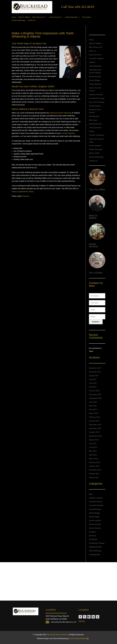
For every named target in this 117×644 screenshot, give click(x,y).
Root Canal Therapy (97, 102)
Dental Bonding (95, 77)
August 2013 (94, 440)
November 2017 (95, 372)
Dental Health (94, 517)
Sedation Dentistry (96, 95)
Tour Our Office (97, 190)
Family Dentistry (95, 84)
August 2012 (94, 478)
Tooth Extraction (95, 128)
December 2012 (95, 470)
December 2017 (95, 368)
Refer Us (92, 51)
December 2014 (95, 395)
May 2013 (93, 451)
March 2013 (94, 459)
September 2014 (95, 398)
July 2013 (93, 444)
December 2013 (95, 425)
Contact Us (32, 20)
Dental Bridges (95, 80)
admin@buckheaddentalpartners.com (64, 622)
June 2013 (93, 447)
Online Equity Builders (78, 638)
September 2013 (95, 436)
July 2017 (93, 379)
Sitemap (82, 621)
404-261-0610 (84, 7)
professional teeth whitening (60, 113)
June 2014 (93, 402)
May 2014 (93, 406)
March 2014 (94, 413)
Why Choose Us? (39, 17)
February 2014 (95, 417)
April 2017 (93, 387)
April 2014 (93, 410)
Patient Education (72, 17)
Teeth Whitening (95, 66)
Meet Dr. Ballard (24, 17)
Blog (91, 494)
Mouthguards (94, 116)
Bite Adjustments (95, 124)
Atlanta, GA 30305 (60, 619)
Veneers (92, 62)
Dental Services (55, 17)
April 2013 (93, 455)
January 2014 (94, 421)
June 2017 (93, 383)
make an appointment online (23, 192)
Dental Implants (95, 521)
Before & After (94, 153)
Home (14, 17)
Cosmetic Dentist (95, 502)
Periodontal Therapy (97, 98)
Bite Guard (93, 120)
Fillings (92, 131)
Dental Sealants (95, 146)
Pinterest (26, 196)
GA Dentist (93, 539)
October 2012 (94, 474)
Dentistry (92, 532)
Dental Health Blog (18, 20)
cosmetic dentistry (68, 133)
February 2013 (95, 462)
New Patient (87, 17)
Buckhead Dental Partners (57, 635)
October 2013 (94, 432)
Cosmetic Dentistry (96, 58)
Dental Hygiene (95, 106)
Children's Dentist (96, 498)
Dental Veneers (95, 528)
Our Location (96, 273)
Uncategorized (94, 555)
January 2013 (94, 466)
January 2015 (94, 391)
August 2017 (94, 376)
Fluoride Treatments (97, 135)
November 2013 (95, 428)
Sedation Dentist (95, 547)
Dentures (92, 536)
